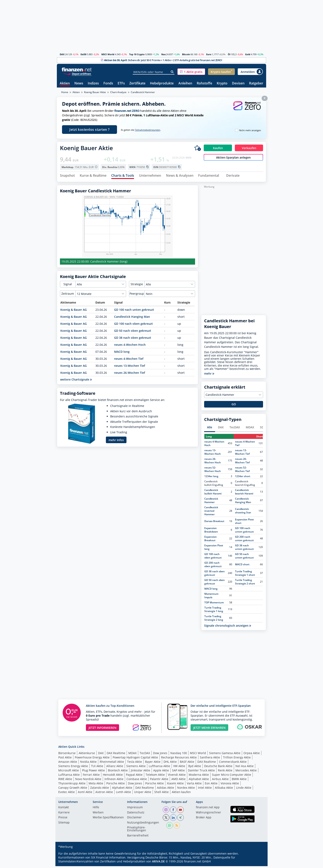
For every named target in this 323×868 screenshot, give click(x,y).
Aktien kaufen (181, 794)
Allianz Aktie (115, 768)
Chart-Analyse (118, 92)
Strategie (137, 286)
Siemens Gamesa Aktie (225, 755)
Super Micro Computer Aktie (232, 776)
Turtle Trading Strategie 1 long (214, 611)
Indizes (93, 84)
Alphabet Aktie (199, 781)
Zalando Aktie (100, 789)
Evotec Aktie (67, 794)
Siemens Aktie (136, 768)
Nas (163, 54)
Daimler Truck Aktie (201, 772)
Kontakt (64, 809)
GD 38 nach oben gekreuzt (133, 339)
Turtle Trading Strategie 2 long (214, 620)
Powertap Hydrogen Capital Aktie (135, 759)
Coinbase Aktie (137, 781)
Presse (63, 819)
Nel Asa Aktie (245, 768)
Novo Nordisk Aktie (88, 781)
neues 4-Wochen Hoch (130, 346)
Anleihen (185, 84)
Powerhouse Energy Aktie (92, 759)
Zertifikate (137, 84)
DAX (62, 54)
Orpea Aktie (252, 755)
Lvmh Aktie (123, 794)
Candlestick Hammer (211, 502)
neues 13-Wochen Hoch (213, 454)
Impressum (135, 809)
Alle (210, 429)
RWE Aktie (65, 781)
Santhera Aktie (210, 759)
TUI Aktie (97, 768)
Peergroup (137, 295)
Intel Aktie (205, 789)
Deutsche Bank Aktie (218, 768)
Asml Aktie (85, 794)
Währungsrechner (208, 814)
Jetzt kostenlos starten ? (90, 130)
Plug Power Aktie (93, 772)
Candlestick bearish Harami (244, 493)
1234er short (243, 478)
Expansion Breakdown (211, 532)
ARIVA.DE (158, 863)
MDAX (250, 429)
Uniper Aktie (143, 794)
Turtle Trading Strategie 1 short (245, 575)
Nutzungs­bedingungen (143, 824)
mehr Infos (116, 442)
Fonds (108, 84)
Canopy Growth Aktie (73, 789)
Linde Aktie (244, 789)
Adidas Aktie (166, 789)
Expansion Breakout (211, 540)
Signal (68, 286)
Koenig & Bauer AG (74, 311)
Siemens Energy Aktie (73, 768)
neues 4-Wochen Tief (129, 360)
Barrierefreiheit (138, 837)
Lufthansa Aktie (159, 768)
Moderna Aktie (199, 776)
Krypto (222, 84)
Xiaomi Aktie (175, 785)
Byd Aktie (195, 768)
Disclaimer (134, 819)
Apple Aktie (161, 772)
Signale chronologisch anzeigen (228, 627)
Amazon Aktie (68, 763)
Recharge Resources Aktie (179, 759)
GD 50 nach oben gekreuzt (133, 332)
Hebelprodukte (162, 84)
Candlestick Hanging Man (132, 318)
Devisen (238, 84)
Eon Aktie (211, 785)
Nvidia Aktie (88, 763)
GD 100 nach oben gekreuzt (133, 325)
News (79, 84)
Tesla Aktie (135, 763)
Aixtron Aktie (104, 794)
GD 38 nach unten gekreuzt (244, 549)
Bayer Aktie (153, 763)
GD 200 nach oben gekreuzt (213, 566)
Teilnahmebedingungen (148, 130)
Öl (229, 54)
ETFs (121, 84)
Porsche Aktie (116, 785)
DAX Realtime (116, 755)
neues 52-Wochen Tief (242, 471)
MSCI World (108, 54)
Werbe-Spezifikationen (108, 819)
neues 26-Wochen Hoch (213, 462)
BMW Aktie (239, 781)
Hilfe (96, 809)
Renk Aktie (225, 772)
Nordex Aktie (186, 789)
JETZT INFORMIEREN (102, 729)
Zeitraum (68, 295)
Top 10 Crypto (137, 54)
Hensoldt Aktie (113, 776)
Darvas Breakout (214, 523)
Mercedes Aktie (246, 772)
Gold (248, 54)
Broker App (204, 819)
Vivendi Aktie (177, 776)
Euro (209, 54)
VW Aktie (179, 768)
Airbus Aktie (220, 781)
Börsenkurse (67, 755)
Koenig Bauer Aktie (95, 92)
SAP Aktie (178, 772)
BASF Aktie (187, 763)
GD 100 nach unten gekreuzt (134, 311)
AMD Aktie (178, 781)
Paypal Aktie (134, 776)
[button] (191, 72)
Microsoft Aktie (69, 772)
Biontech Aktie (118, 772)
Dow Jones (160, 755)
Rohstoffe (204, 84)
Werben (98, 814)
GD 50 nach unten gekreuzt (244, 557)
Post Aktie (65, 759)
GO (234, 406)
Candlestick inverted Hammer (211, 512)
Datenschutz (136, 814)
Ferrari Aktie (91, 776)
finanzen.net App (208, 809)
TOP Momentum (214, 604)
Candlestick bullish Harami (213, 493)
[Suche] (172, 72)
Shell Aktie (161, 794)
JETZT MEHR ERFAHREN (209, 729)
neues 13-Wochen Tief (130, 367)
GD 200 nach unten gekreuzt (244, 540)
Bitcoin (186, 54)
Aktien (65, 84)
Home (65, 92)
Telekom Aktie (155, 776)
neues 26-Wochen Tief (130, 374)
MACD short (242, 566)
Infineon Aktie (114, 781)
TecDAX (235, 429)
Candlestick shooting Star (243, 513)
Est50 (83, 54)
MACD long (122, 353)
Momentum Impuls (211, 597)
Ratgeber (256, 84)
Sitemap (64, 824)
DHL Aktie (170, 763)
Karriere (64, 814)
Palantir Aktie (159, 781)
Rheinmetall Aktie (112, 763)
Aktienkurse (87, 755)
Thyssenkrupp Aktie (72, 785)
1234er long (211, 478)
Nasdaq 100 (179, 755)
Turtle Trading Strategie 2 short (245, 583)
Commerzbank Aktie (233, 763)
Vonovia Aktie (230, 785)
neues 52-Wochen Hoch (213, 471)
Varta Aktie (194, 785)
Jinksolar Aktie (140, 772)
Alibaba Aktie (224, 789)
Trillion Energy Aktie (237, 759)
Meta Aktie (96, 785)
